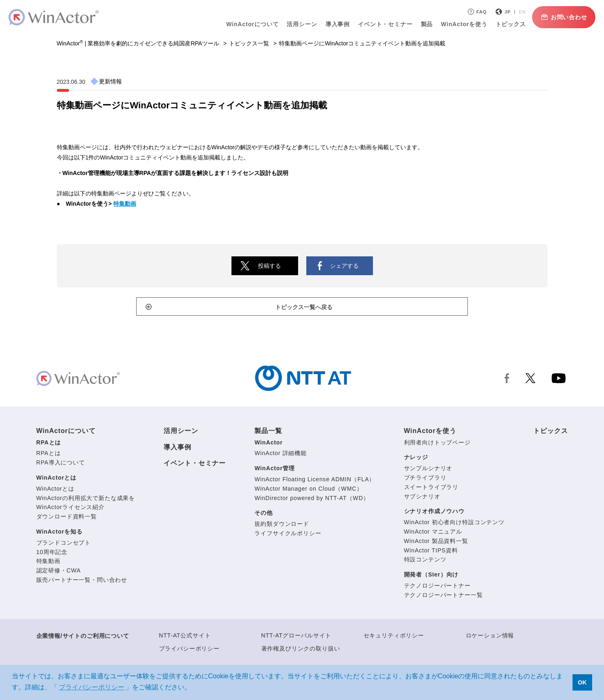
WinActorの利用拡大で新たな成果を (86, 500)
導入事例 (334, 24)
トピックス (507, 24)
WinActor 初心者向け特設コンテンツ (454, 524)
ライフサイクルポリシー (288, 535)
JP (504, 12)
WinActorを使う (461, 24)
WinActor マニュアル (433, 533)
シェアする (344, 266)
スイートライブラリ (431, 489)
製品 (423, 24)
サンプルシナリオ (428, 470)
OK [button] (582, 682)
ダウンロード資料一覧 (67, 518)
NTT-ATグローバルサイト (296, 637)
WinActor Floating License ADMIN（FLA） (315, 481)
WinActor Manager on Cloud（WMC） (308, 490)
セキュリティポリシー (394, 637)
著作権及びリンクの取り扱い (301, 650)
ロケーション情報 (490, 637)
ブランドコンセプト (64, 544)
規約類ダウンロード (282, 526)
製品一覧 (268, 433)
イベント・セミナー (382, 24)
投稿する (269, 266)
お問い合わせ (560, 17)
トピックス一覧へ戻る (306, 308)
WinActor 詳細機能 (281, 455)
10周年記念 (52, 554)
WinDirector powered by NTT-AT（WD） (312, 500)
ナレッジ (416, 459)
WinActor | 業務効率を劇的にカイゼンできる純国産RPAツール (138, 43)
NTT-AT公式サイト (185, 637)
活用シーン (299, 24)
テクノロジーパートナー (437, 587)
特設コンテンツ (425, 561)
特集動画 (125, 204)
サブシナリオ (422, 498)
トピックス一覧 (249, 43)
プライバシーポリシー (189, 650)
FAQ (473, 12)
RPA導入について (61, 464)
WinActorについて (249, 24)
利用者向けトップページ (437, 444)
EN (519, 12)
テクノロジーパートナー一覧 (443, 597)
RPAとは (49, 444)
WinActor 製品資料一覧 (436, 543)
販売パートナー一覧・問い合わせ (82, 581)
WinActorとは (57, 479)
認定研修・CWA (59, 572)
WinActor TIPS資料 (431, 552)
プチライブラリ (425, 479)
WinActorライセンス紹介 (71, 509)
